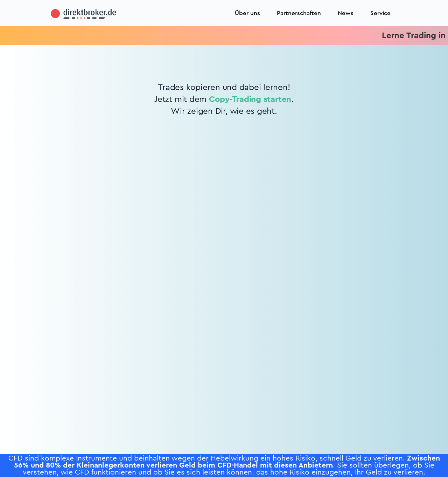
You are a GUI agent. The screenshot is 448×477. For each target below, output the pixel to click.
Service (380, 13)
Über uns (247, 13)
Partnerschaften (299, 13)
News (346, 13)
